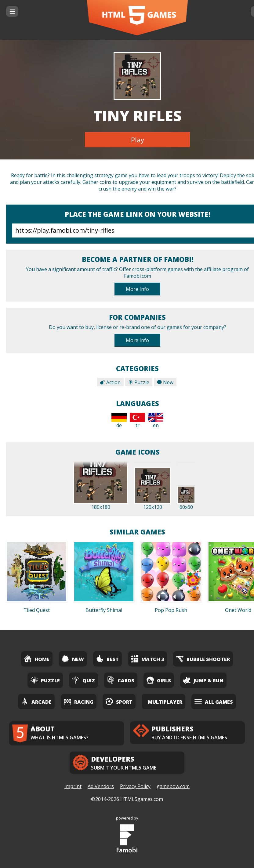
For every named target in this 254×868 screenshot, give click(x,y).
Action (110, 382)
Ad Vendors (101, 786)
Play (138, 140)
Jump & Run (203, 680)
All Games (214, 701)
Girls (159, 680)
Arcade (36, 701)
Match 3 (147, 659)
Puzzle (139, 382)
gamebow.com (173, 786)
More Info (137, 289)
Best (107, 659)
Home (37, 659)
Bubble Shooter (203, 659)
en (156, 421)
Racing (79, 701)
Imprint (73, 786)
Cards (121, 680)
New (165, 382)
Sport (119, 701)
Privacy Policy (135, 786)
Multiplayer (165, 702)
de (119, 421)
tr (137, 421)
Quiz (83, 680)
